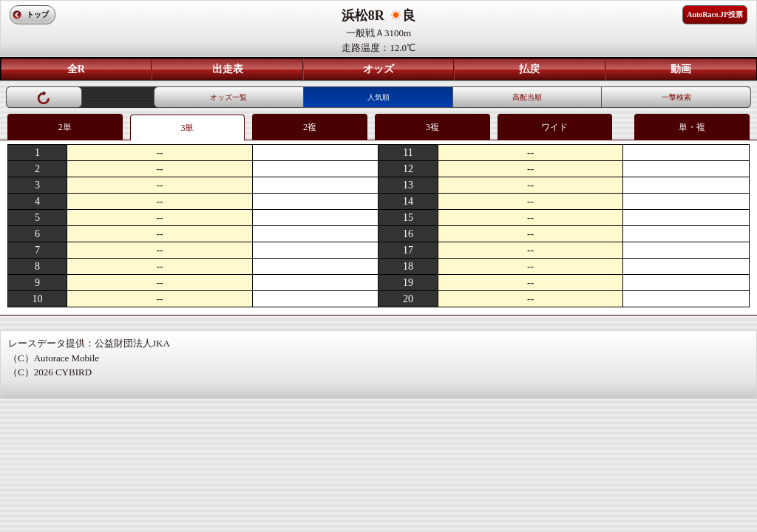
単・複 (692, 127)
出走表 (228, 69)
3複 (432, 127)
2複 (310, 127)
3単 (187, 128)
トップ (38, 14)
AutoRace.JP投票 (715, 14)
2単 (65, 127)
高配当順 (527, 97)
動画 (681, 69)
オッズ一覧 (228, 97)
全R (76, 69)
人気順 (378, 97)
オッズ (378, 69)
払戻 (529, 69)
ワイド (554, 127)
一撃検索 (676, 97)
